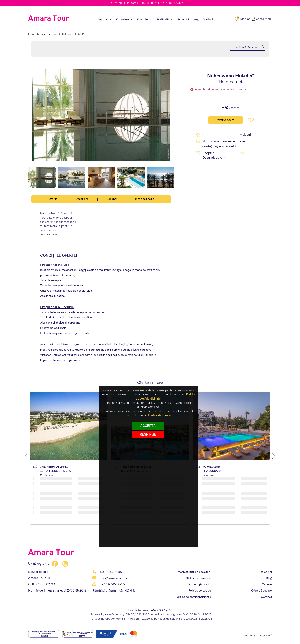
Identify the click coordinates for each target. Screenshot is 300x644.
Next (274, 456)
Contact (266, 597)
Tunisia (41, 34)
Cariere (267, 585)
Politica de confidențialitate (193, 597)
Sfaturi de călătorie (199, 578)
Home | (32, 34)
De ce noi (266, 572)
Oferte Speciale (262, 591)
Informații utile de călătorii (194, 572)
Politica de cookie (200, 591)
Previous (26, 456)
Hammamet (53, 34)
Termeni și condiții (199, 585)
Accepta (148, 426)
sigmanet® (266, 636)
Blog (269, 578)
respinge (148, 434)
